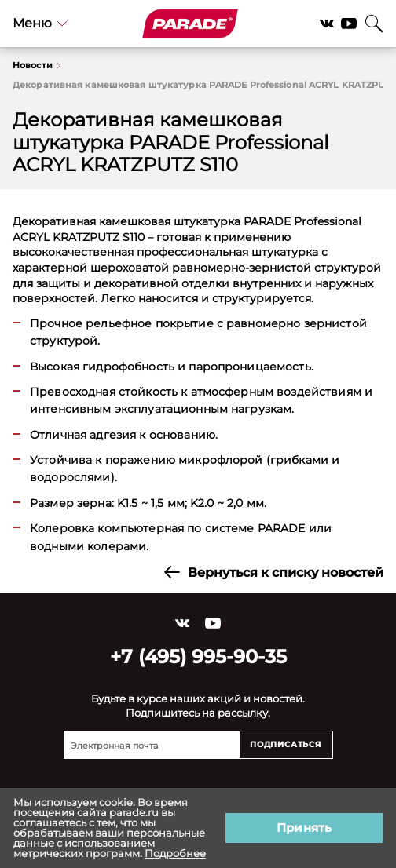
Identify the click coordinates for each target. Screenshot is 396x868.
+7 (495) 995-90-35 (198, 656)
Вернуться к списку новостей (274, 573)
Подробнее (175, 853)
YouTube (349, 24)
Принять (304, 828)
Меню (40, 23)
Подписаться (286, 744)
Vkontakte (327, 24)
